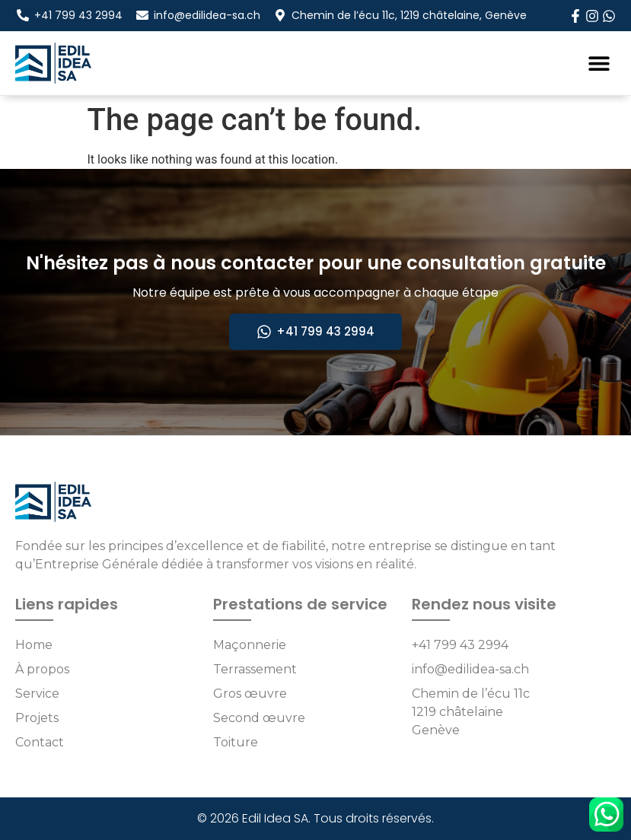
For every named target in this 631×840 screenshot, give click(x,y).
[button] (599, 63)
